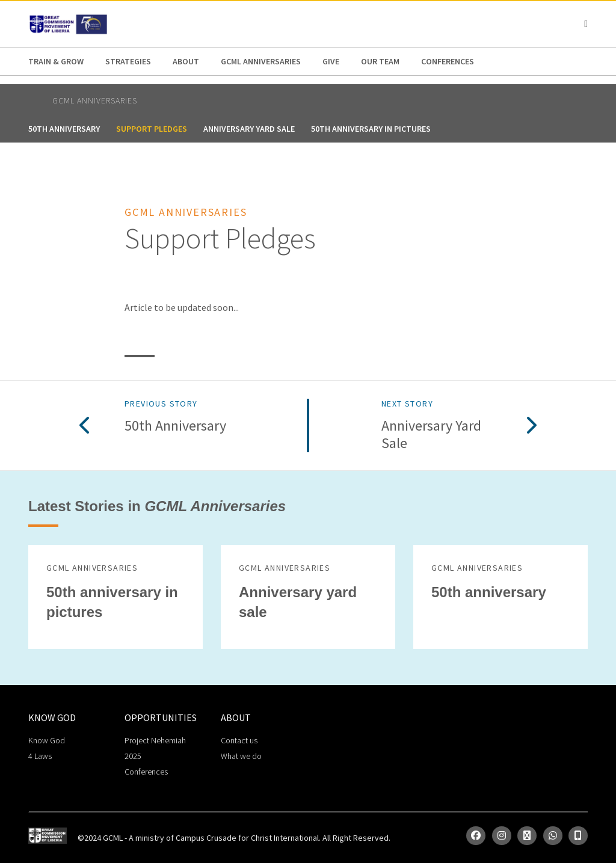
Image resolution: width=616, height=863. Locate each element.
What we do (241, 756)
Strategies (128, 61)
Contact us (239, 740)
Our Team (380, 61)
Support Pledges (152, 129)
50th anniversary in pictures (371, 129)
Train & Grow (56, 61)
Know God (47, 740)
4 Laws (40, 756)
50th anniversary (64, 129)
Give (331, 61)
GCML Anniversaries (261, 61)
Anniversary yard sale (249, 129)
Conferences (448, 61)
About (186, 61)
